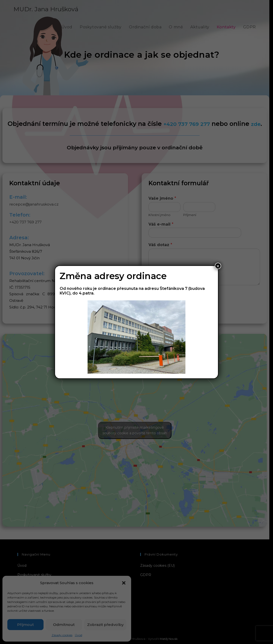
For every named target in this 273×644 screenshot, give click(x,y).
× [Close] (218, 266)
